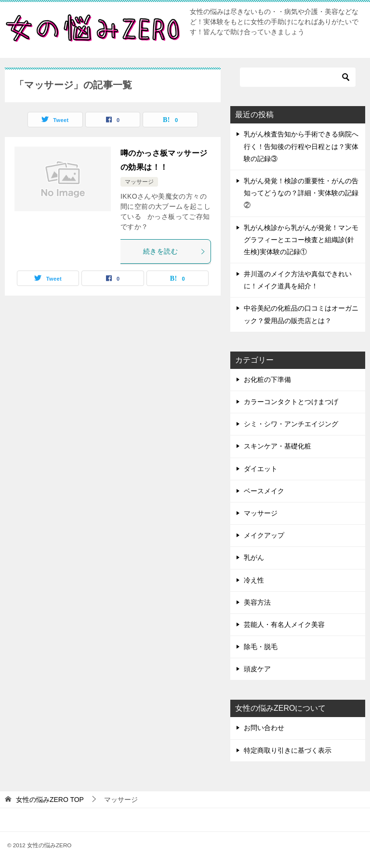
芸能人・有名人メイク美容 (284, 624)
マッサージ (139, 182)
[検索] (298, 77)
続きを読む (174, 251)
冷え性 (254, 580)
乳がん (254, 557)
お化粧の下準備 (267, 380)
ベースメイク (264, 491)
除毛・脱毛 (261, 647)
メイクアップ (264, 535)
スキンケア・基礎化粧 (277, 446)
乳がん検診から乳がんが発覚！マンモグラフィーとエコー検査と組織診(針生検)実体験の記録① (301, 240)
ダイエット (261, 469)
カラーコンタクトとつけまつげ (291, 402)
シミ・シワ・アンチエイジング (291, 424)
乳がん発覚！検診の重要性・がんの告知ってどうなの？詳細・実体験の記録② (301, 193)
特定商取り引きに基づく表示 (288, 750)
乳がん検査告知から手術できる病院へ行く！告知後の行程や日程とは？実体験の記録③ (301, 146)
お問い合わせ (264, 728)
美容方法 (257, 602)
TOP (50, 800)
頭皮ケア (257, 669)
